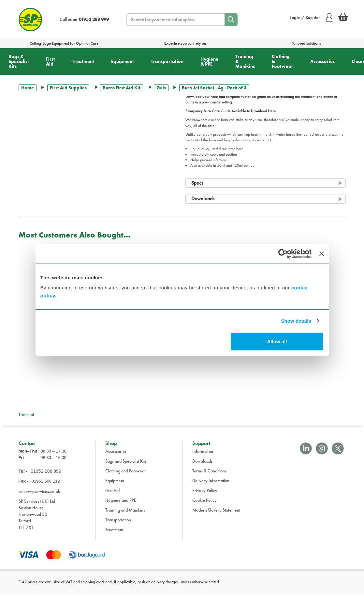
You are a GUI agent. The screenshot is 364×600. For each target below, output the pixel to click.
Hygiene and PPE (121, 505)
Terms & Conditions (209, 476)
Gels (161, 88)
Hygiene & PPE (209, 62)
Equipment (123, 61)
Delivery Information (211, 485)
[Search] (231, 20)
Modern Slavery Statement (216, 515)
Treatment (83, 61)
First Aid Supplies (68, 88)
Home (28, 88)
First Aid (51, 62)
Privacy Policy (205, 495)
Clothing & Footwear (283, 61)
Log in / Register (311, 17)
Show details (296, 321)
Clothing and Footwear (126, 476)
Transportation (167, 61)
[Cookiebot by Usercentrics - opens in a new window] (283, 254)
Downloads (202, 466)
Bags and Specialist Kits (126, 466)
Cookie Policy (204, 505)
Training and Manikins (125, 515)
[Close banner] (322, 254)
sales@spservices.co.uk (39, 496)
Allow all (277, 341)
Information (203, 456)
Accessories (322, 61)
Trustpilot (26, 415)
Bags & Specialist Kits (19, 61)
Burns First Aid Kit (122, 88)
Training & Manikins (245, 61)
